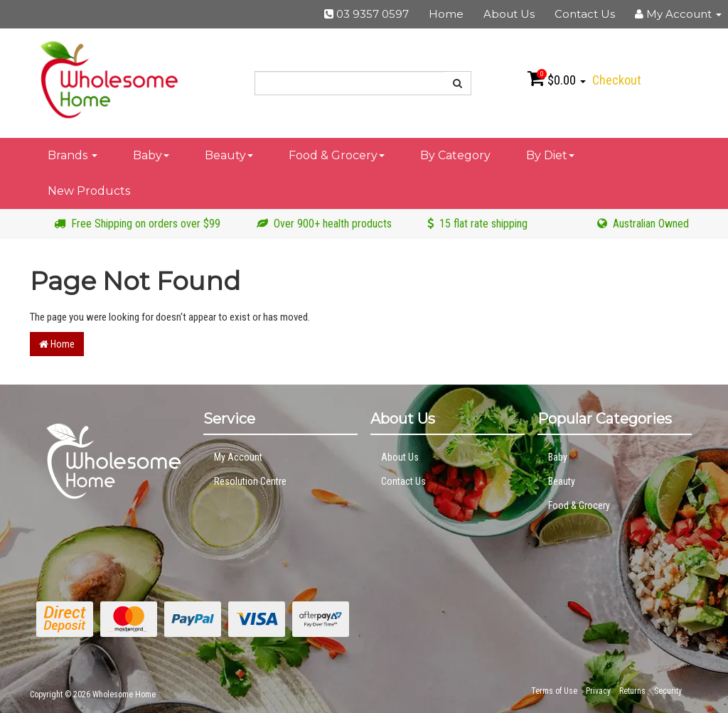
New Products (89, 191)
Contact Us (585, 14)
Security (668, 691)
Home (446, 14)
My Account (238, 457)
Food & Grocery (337, 155)
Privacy (598, 691)
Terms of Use (554, 691)
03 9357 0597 (366, 14)
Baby (151, 155)
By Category (455, 155)
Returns (632, 691)
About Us (509, 14)
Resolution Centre (250, 481)
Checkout (617, 80)
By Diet (550, 155)
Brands (73, 155)
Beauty (229, 155)
